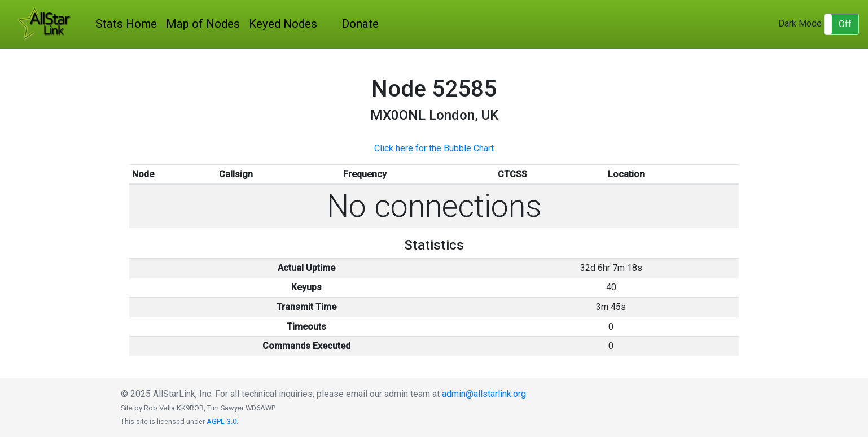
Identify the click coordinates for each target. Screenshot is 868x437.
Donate (360, 24)
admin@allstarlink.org (484, 394)
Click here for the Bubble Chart (434, 148)
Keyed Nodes (283, 24)
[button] (841, 24)
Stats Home (126, 24)
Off (845, 24)
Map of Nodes (203, 24)
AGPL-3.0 (222, 421)
